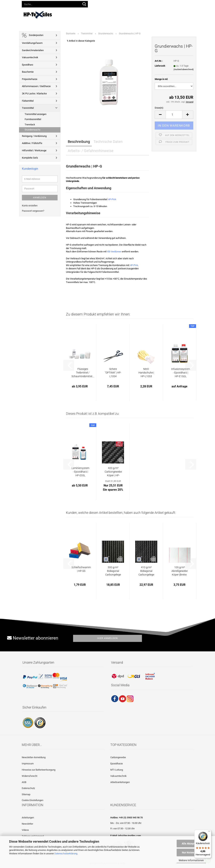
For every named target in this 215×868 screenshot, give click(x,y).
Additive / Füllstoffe (32, 143)
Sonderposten (33, 35)
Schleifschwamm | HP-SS (81, 569)
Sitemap (26, 794)
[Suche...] (84, 4)
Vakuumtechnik (30, 57)
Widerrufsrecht (30, 776)
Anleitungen (112, 14)
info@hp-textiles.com (130, 836)
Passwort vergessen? (33, 211)
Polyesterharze (30, 79)
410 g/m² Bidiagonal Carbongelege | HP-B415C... (146, 571)
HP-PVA (112, 199)
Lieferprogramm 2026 (88, 14)
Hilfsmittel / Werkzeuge (34, 150)
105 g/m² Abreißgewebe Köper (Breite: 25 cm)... (180, 571)
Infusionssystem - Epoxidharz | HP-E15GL (181, 373)
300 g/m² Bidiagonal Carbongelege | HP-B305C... (113, 571)
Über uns (198, 14)
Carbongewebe (118, 757)
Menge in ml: (161, 79)
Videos (128, 14)
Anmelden (40, 198)
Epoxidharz (27, 65)
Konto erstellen (30, 206)
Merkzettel (153, 3)
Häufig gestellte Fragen (150, 14)
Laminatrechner (179, 14)
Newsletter (27, 824)
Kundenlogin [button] (133, 3)
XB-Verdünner (114, 252)
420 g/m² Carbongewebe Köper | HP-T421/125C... (113, 472)
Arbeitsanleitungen (120, 782)
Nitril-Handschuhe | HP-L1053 (146, 373)
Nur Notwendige (191, 852)
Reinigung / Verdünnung (34, 136)
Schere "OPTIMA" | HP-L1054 (113, 373)
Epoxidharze (117, 764)
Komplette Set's (30, 158)
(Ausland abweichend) (184, 69)
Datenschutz (28, 788)
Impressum (28, 764)
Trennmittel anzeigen (36, 114)
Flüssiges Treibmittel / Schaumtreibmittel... (83, 373)
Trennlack (30, 125)
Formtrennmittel (33, 119)
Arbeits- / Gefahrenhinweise (91, 151)
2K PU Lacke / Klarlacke (34, 94)
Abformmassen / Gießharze (36, 86)
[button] (117, 4)
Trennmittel (28, 108)
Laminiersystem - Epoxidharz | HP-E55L (80, 472)
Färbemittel (28, 101)
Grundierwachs (33, 130)
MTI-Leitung (117, 770)
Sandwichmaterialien (33, 50)
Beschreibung (79, 142)
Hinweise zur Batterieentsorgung (39, 770)
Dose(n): (159, 108)
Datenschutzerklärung (66, 853)
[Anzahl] (174, 115)
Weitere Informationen (191, 860)
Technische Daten (108, 142)
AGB (24, 782)
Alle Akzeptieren (191, 844)
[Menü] (209, 832)
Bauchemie (28, 72)
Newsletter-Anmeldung (34, 757)
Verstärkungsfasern (32, 43)
